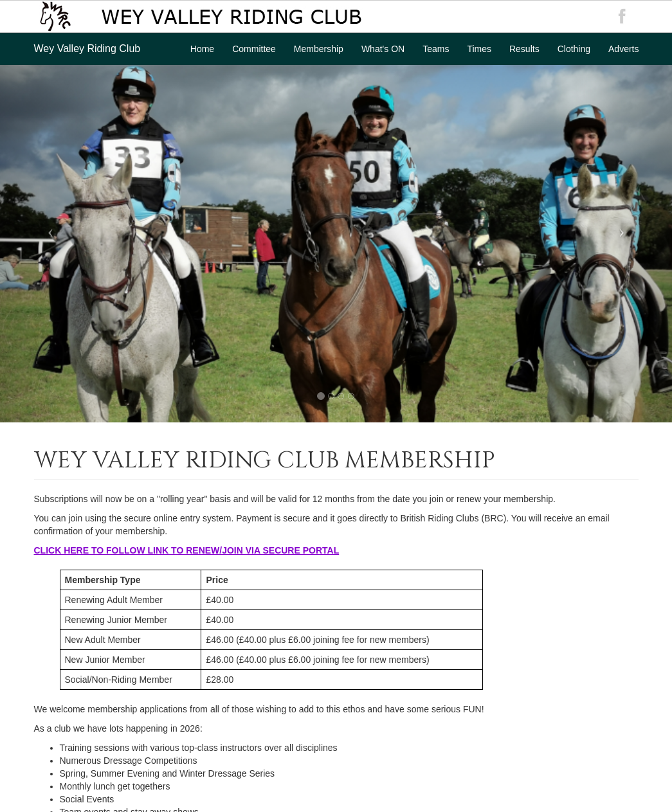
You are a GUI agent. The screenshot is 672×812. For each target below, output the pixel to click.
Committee (254, 49)
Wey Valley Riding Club (87, 49)
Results (524, 49)
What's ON (383, 49)
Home (202, 49)
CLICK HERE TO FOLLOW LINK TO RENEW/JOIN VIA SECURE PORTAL (187, 550)
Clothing (574, 49)
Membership (319, 49)
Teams (436, 49)
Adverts (623, 49)
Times (479, 49)
